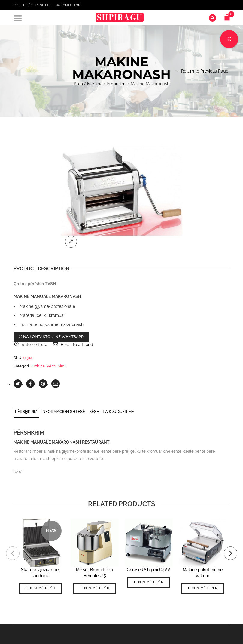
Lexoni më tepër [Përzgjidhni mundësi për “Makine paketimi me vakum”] (203, 588)
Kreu (78, 84)
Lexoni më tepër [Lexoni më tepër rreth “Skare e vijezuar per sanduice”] (40, 588)
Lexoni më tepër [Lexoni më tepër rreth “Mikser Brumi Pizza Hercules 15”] (94, 588)
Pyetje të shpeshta (31, 5)
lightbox (71, 242)
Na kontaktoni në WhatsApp (51, 337)
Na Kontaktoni (68, 5)
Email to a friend (77, 345)
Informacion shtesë (63, 412)
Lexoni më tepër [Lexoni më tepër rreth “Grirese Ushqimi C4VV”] (149, 582)
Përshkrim (26, 412)
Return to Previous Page (205, 71)
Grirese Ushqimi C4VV (149, 570)
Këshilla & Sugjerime (112, 412)
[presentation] (13, 553)
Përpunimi (117, 84)
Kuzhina (95, 84)
